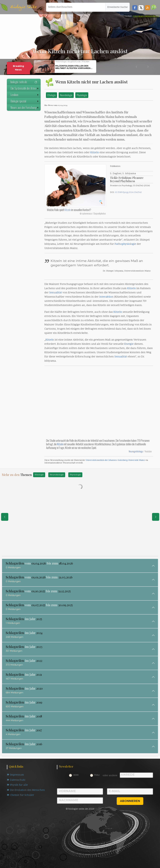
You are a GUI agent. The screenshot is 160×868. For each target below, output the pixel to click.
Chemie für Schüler (20, 796)
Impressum (15, 775)
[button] (154, 7)
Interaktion (106, 297)
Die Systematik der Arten (25, 88)
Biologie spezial (25, 101)
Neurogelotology (136, 451)
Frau (97, 775)
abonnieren (130, 801)
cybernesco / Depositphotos (146, 16)
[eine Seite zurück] (5, 517)
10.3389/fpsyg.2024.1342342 (128, 192)
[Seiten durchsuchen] (76, 7)
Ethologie (51, 95)
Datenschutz (16, 780)
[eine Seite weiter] (156, 517)
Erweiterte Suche (117, 7)
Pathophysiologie (125, 244)
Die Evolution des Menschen (26, 790)
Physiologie (82, 95)
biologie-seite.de (24, 82)
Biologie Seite (23, 7)
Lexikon (25, 95)
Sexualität (56, 293)
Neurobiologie (66, 95)
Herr (76, 775)
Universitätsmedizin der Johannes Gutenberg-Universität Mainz (115, 460)
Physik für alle (17, 785)
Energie (129, 344)
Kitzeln (95, 153)
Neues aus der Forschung (25, 107)
